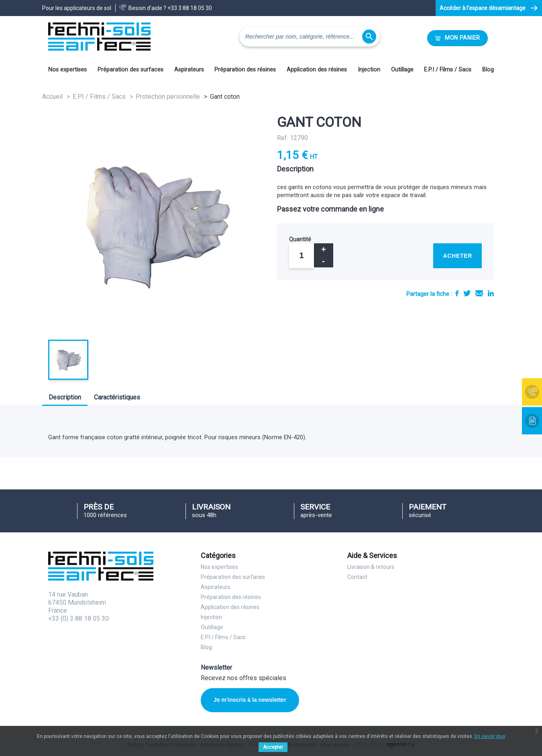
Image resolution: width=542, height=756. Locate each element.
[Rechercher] (310, 37)
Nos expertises (67, 70)
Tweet (467, 293)
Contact (357, 577)
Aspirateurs (189, 70)
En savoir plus (490, 736)
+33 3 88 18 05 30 (190, 8)
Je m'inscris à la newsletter (250, 700)
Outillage (402, 70)
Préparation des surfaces (130, 70)
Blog (488, 70)
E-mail (479, 293)
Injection (369, 70)
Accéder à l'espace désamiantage (483, 8)
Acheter (457, 256)
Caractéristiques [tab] (117, 397)
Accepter (273, 747)
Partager (457, 293)
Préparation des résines (245, 70)
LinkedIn (491, 293)
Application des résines (317, 70)
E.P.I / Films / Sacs (448, 70)
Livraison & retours (371, 567)
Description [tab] (65, 397)
